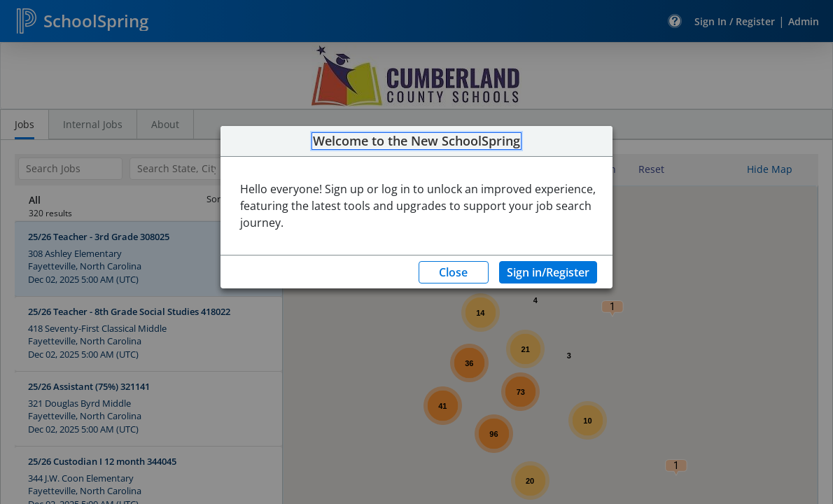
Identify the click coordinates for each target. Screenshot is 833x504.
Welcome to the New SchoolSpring (416, 141)
